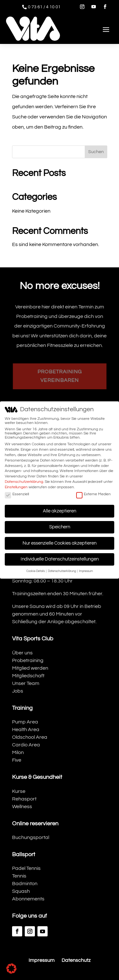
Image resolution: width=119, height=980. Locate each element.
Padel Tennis (26, 868)
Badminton (25, 884)
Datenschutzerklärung (24, 481)
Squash (21, 891)
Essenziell (17, 493)
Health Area (26, 730)
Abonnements (28, 899)
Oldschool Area (30, 737)
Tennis (19, 876)
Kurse (19, 791)
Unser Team (26, 683)
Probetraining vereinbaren (60, 376)
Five (17, 760)
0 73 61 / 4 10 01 (44, 7)
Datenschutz (76, 960)
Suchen (96, 152)
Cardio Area (26, 745)
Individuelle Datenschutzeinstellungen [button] (60, 558)
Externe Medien (93, 493)
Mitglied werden (30, 668)
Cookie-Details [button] (36, 570)
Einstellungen (16, 486)
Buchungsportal (31, 837)
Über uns (22, 653)
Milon (18, 752)
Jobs (18, 691)
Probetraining (28, 660)
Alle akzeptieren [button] (60, 510)
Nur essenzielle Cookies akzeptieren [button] (60, 542)
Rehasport (24, 799)
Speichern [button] (60, 526)
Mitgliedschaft (28, 676)
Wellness (22, 807)
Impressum (42, 960)
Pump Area (25, 722)
